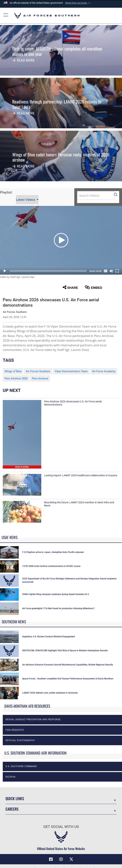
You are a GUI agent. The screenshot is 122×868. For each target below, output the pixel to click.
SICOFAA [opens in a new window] (11, 777)
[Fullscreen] (117, 271)
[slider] (48, 271)
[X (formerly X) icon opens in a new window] (71, 859)
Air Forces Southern (38, 371)
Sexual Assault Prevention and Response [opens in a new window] (33, 719)
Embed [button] (93, 287)
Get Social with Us (61, 827)
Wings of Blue (13, 371)
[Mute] (111, 271)
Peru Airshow (40, 378)
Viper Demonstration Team (71, 371)
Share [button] (70, 287)
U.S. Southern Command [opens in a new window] (21, 766)
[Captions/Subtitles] (105, 271)
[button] (78, 3)
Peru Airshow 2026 (16, 378)
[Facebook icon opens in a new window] (51, 859)
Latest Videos (26, 200)
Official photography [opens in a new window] (20, 740)
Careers (12, 809)
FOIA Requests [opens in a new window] (15, 730)
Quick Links (15, 799)
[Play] (5, 271)
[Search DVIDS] (96, 195)
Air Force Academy (104, 371)
